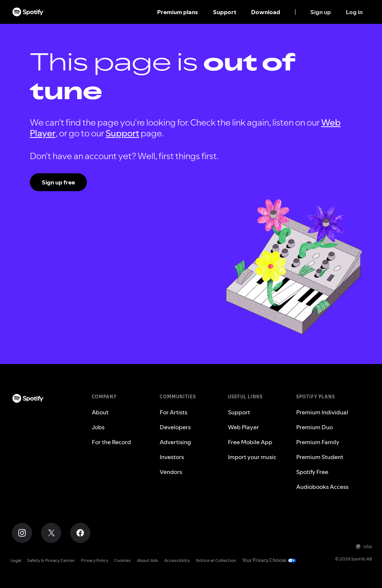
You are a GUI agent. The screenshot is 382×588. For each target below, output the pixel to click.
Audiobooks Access (322, 487)
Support (225, 12)
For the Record (111, 442)
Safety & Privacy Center (51, 560)
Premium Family (318, 442)
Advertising (175, 442)
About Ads (148, 560)
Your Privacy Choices (264, 560)
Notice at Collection (216, 560)
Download (266, 12)
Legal (16, 560)
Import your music (252, 457)
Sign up (321, 12)
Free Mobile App (250, 442)
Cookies (123, 560)
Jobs (98, 427)
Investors (172, 457)
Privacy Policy (95, 560)
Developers (175, 427)
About (100, 412)
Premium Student (320, 457)
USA (364, 546)
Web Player (243, 427)
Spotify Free (312, 472)
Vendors (171, 472)
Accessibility (177, 560)
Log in (354, 12)
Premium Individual (322, 412)
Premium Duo (314, 427)
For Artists (173, 412)
